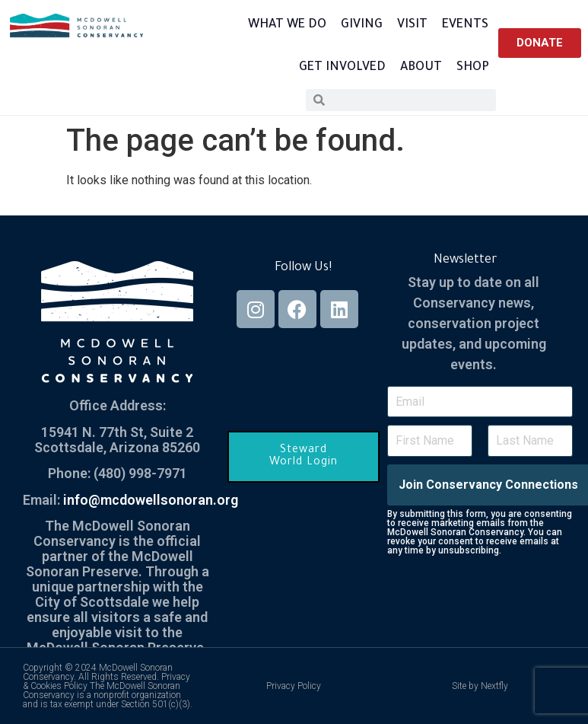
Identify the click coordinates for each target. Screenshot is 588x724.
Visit (412, 25)
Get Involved (342, 68)
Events (465, 25)
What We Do (287, 25)
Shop (473, 68)
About (421, 68)
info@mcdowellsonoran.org (151, 500)
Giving (362, 25)
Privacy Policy (294, 686)
